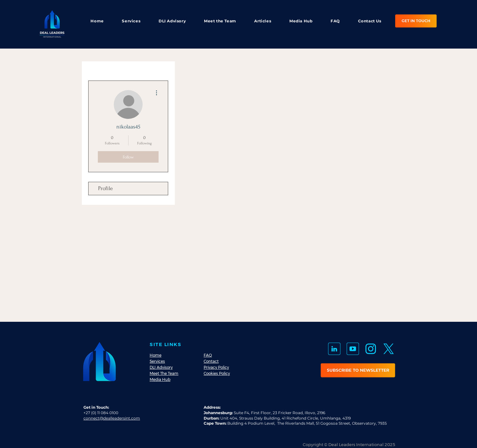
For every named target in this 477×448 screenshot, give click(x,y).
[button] (358, 370)
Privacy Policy (216, 367)
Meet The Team (164, 373)
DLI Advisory (161, 367)
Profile (106, 188)
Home (156, 355)
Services (157, 361)
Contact (211, 361)
